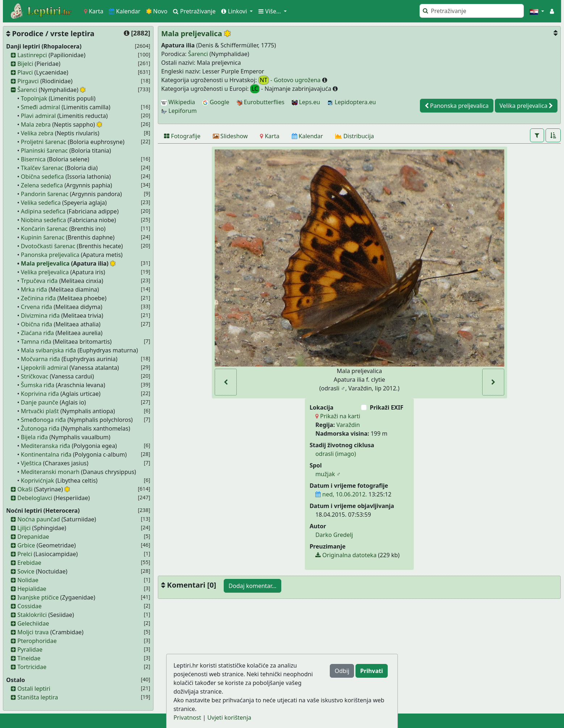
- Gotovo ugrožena (290, 80)
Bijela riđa (35, 437)
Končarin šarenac (44, 229)
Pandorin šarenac (45, 194)
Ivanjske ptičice (38, 597)
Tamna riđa (36, 342)
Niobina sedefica (44, 220)
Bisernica (33, 159)
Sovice (26, 571)
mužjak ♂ (328, 474)
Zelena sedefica (42, 185)
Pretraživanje (194, 11)
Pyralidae (30, 649)
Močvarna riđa (41, 359)
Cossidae (30, 606)
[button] (537, 11)
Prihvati (372, 671)
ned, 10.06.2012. (341, 494)
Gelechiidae (33, 623)
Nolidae (28, 580)
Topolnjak (34, 98)
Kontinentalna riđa (46, 454)
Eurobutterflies (260, 102)
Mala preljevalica (45, 263)
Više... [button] (270, 11)
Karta (94, 11)
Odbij (342, 671)
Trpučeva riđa (39, 281)
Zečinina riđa (39, 298)
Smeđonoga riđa (43, 420)
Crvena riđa (37, 307)
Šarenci (27, 90)
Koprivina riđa (40, 394)
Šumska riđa (38, 385)
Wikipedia (178, 102)
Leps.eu (306, 102)
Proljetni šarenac (44, 142)
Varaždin (348, 425)
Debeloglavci (35, 498)
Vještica (31, 463)
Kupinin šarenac (43, 237)
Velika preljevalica (45, 272)
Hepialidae (32, 589)
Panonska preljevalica (50, 255)
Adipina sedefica (43, 211)
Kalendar (125, 11)
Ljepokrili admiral (45, 368)
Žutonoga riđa (40, 428)
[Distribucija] (355, 136)
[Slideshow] (230, 136)
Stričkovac (35, 376)
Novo (157, 11)
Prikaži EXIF (386, 407)
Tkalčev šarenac (42, 168)
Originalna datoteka (346, 555)
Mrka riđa (34, 289)
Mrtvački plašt (40, 411)
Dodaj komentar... (252, 586)
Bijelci (25, 64)
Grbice (26, 545)
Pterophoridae (37, 641)
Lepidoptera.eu (352, 102)
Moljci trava (33, 632)
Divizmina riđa (40, 316)
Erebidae (29, 563)
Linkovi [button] (235, 11)
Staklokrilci (32, 615)
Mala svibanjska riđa (49, 350)
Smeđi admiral (41, 107)
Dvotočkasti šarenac (48, 246)
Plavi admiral (39, 116)
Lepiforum (179, 111)
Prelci (25, 554)
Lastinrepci (32, 55)
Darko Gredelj (334, 535)
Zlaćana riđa (38, 333)
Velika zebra (37, 133)
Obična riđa (37, 324)
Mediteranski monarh (50, 472)
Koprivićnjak (38, 481)
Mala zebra (36, 124)
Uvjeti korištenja (229, 718)
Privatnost (187, 718)
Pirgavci (28, 81)
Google (216, 102)
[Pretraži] (472, 11)
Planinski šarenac (45, 151)
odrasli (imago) (336, 454)
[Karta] (270, 136)
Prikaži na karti (338, 416)
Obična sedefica (43, 177)
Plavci (25, 72)
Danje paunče (40, 402)
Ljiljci (24, 528)
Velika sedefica (41, 203)
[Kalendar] (308, 136)
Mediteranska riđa (46, 446)
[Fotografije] (182, 136)
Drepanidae (33, 537)
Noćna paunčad (39, 519)
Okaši (25, 489)
